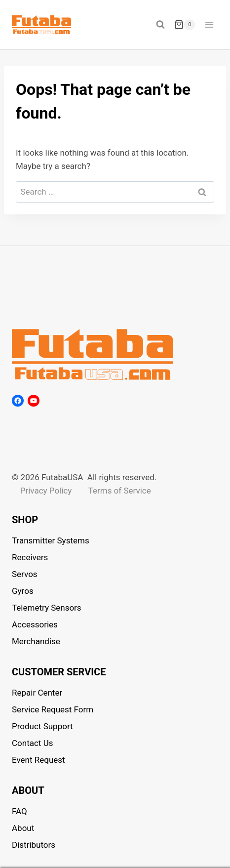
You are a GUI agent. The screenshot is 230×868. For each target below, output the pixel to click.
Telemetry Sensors (47, 608)
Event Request (38, 760)
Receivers (30, 557)
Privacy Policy (46, 491)
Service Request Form (53, 709)
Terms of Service (120, 491)
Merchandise (36, 641)
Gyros (23, 591)
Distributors (34, 845)
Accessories (35, 624)
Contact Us (32, 743)
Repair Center (37, 693)
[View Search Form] (160, 25)
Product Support (42, 726)
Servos (25, 574)
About (23, 828)
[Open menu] (209, 24)
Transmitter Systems (51, 540)
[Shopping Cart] (185, 25)
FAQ (19, 811)
